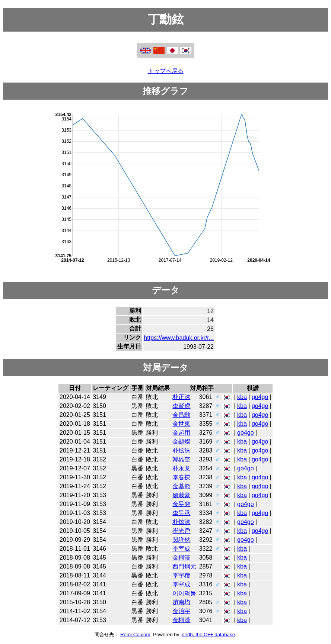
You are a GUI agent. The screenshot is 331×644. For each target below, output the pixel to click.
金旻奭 (181, 504)
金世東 (181, 424)
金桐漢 (181, 558)
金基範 (181, 486)
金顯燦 (181, 442)
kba (242, 397)
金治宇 (181, 611)
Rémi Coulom (135, 635)
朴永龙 (181, 468)
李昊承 (181, 513)
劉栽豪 (181, 495)
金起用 (181, 433)
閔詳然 (181, 540)
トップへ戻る (166, 71)
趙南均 (181, 602)
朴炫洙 (181, 450)
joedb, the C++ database (208, 635)
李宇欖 (181, 575)
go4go (260, 397)
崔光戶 (181, 531)
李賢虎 (181, 406)
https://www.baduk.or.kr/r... (179, 338)
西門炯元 (184, 566)
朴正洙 (181, 397)
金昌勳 (181, 415)
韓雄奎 (181, 459)
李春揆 (181, 477)
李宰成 (181, 549)
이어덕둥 (184, 593)
